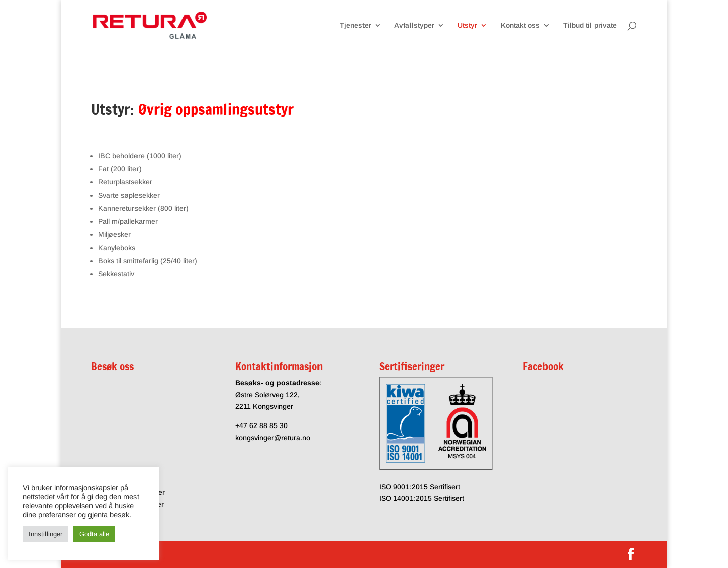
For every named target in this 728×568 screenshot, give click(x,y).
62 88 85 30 (268, 425)
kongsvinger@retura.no (273, 438)
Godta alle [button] (94, 534)
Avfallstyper (414, 26)
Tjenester (355, 26)
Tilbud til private (590, 26)
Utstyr (467, 26)
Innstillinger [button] (45, 534)
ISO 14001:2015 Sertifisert (422, 498)
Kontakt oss (520, 26)
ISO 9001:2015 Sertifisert (420, 487)
